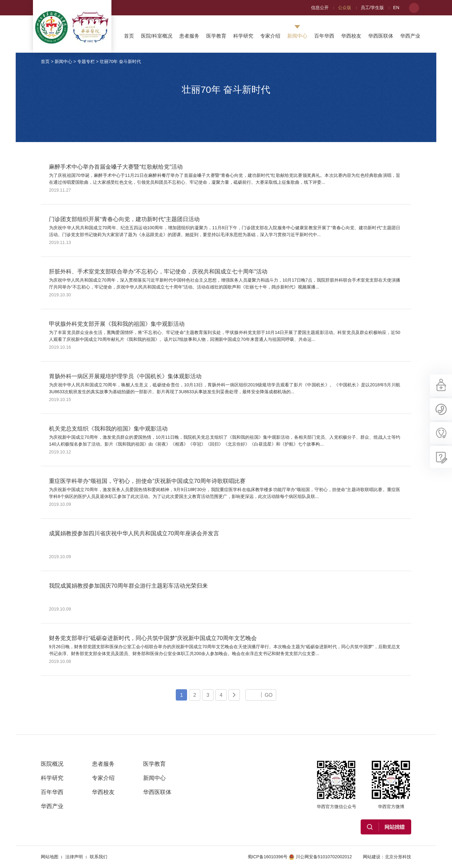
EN (396, 8)
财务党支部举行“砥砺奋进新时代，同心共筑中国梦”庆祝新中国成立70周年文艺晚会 (153, 638)
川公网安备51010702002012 (320, 857)
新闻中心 (297, 36)
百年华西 (324, 36)
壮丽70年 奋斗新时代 (120, 61)
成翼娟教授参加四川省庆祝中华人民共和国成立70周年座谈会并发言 (134, 533)
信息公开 (320, 8)
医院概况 (52, 764)
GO (269, 695)
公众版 (345, 8)
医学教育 (216, 36)
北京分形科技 (398, 857)
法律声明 (74, 857)
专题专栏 (86, 61)
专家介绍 (270, 36)
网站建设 (372, 857)
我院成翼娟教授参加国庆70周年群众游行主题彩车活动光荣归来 (128, 586)
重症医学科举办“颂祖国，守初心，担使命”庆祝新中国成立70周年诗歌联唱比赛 (147, 481)
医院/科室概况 (157, 36)
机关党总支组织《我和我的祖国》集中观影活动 (108, 429)
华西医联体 (381, 36)
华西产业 (410, 36)
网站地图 (50, 857)
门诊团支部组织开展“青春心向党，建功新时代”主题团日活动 (124, 219)
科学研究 (243, 36)
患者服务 (189, 36)
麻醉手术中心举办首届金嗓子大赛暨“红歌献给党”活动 (116, 167)
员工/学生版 (372, 8)
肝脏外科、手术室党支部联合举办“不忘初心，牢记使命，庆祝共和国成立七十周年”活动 (158, 272)
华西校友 (351, 36)
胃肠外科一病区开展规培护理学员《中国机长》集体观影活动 (125, 376)
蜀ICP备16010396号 (268, 857)
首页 (129, 36)
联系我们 (99, 857)
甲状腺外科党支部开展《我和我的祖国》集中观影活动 (117, 324)
